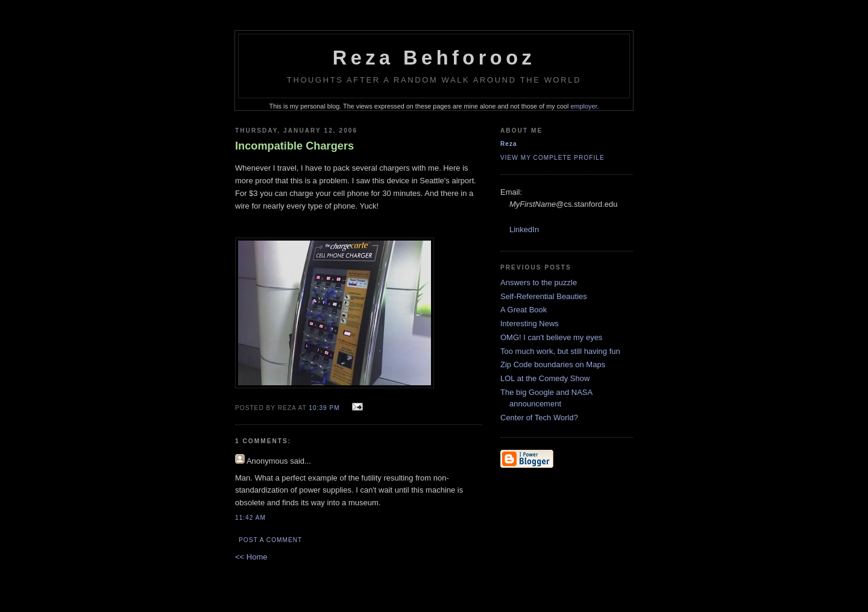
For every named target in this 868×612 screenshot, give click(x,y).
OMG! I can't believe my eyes (551, 337)
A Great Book (524, 310)
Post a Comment (270, 540)
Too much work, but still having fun (560, 351)
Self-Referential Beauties (544, 296)
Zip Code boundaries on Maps (553, 364)
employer (584, 106)
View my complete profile (552, 158)
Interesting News (530, 323)
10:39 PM (324, 408)
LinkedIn (524, 229)
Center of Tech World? (539, 418)
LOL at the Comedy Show (545, 378)
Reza (509, 144)
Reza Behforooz (434, 58)
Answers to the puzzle (539, 282)
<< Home (251, 557)
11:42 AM (250, 518)
